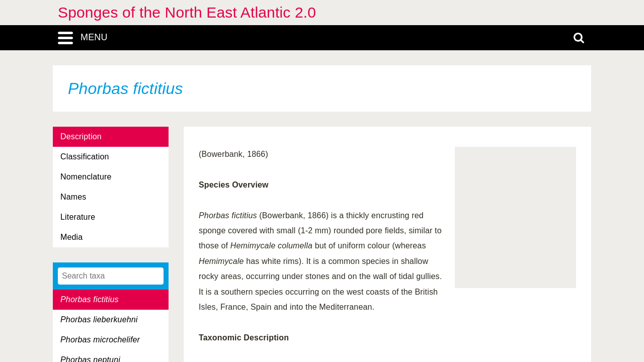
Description (81, 137)
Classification (85, 157)
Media (71, 237)
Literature (78, 217)
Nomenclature (86, 177)
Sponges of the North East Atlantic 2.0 (187, 12)
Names (73, 197)
